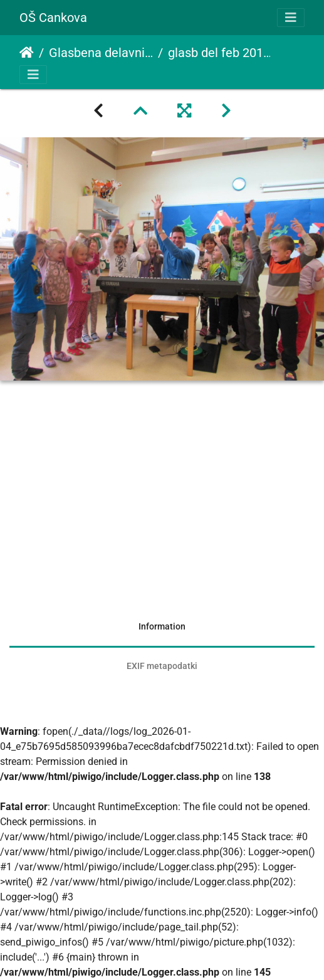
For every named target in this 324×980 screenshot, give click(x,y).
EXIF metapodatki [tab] (162, 666)
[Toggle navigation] (291, 18)
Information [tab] (162, 626)
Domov (27, 53)
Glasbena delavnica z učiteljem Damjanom (101, 53)
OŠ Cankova (53, 18)
